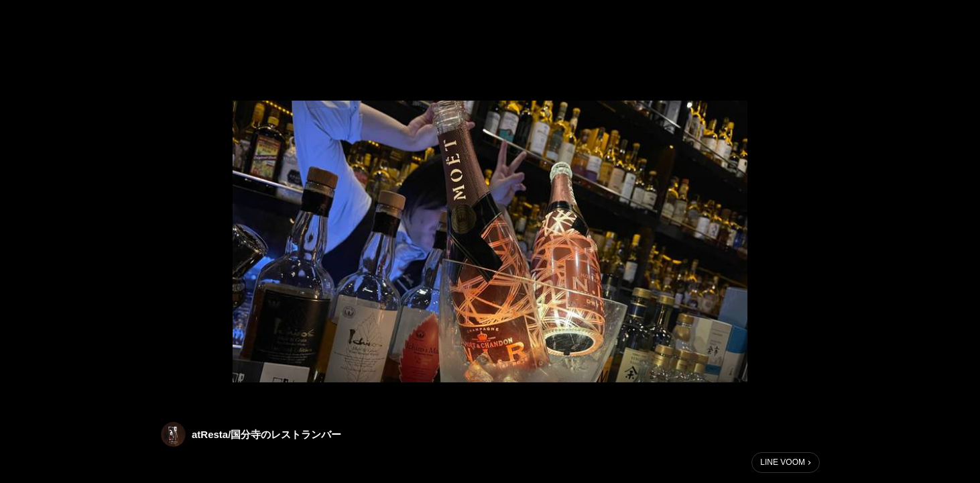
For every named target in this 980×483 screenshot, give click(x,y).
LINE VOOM (783, 462)
